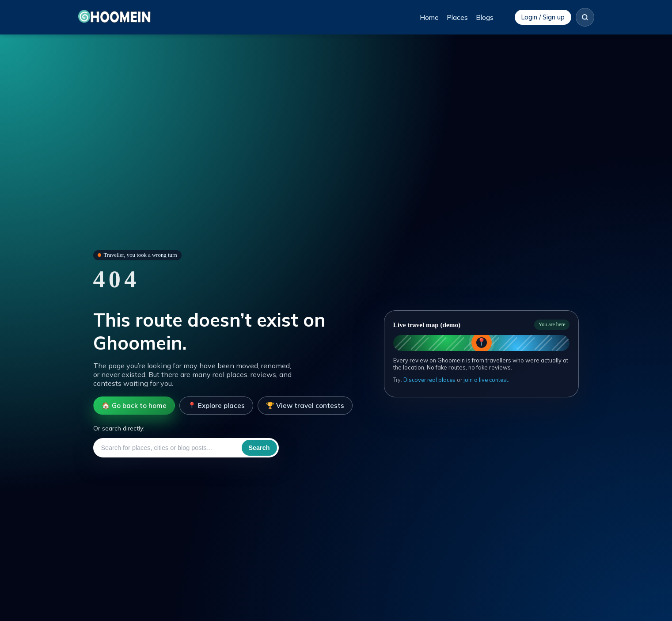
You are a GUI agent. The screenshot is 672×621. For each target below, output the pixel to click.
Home (429, 17)
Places (457, 17)
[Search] (585, 17)
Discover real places (429, 380)
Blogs (485, 17)
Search (259, 448)
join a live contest (486, 380)
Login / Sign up (543, 17)
